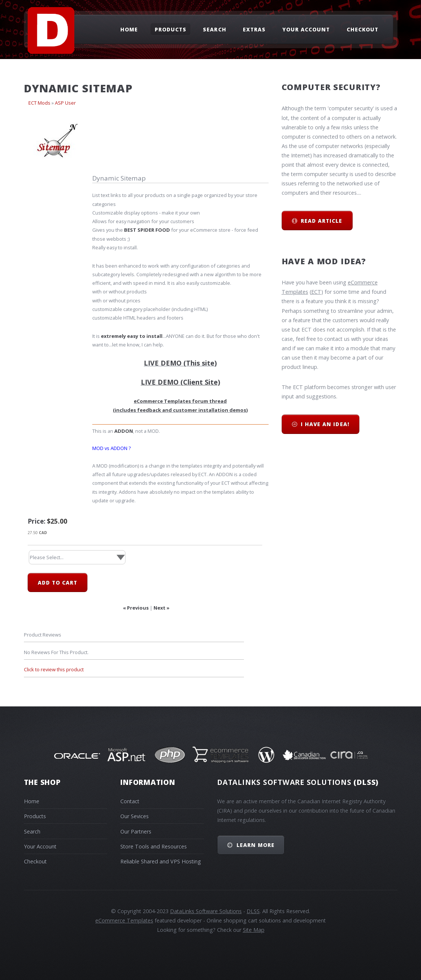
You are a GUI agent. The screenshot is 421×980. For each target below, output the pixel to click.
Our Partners (136, 831)
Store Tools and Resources (154, 846)
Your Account (306, 29)
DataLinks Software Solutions (206, 911)
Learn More (256, 845)
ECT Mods (39, 103)
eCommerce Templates (124, 920)
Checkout (363, 29)
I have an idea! (325, 424)
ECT (316, 292)
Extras (254, 29)
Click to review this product (54, 669)
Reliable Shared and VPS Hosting (161, 861)
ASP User (65, 103)
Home (129, 29)
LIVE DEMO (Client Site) (180, 382)
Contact (130, 801)
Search (214, 29)
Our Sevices (134, 816)
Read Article (321, 221)
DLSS (253, 911)
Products (171, 29)
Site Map (254, 930)
